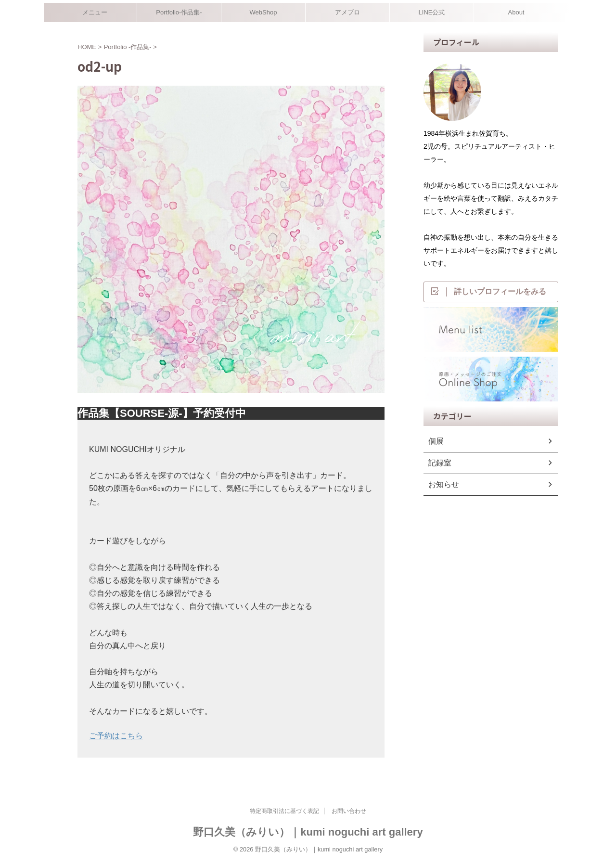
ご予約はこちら (116, 736)
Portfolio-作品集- (179, 12)
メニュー (95, 12)
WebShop (263, 12)
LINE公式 (432, 12)
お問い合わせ (349, 811)
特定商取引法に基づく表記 (284, 811)
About (516, 12)
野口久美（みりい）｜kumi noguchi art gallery (308, 832)
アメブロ (347, 12)
